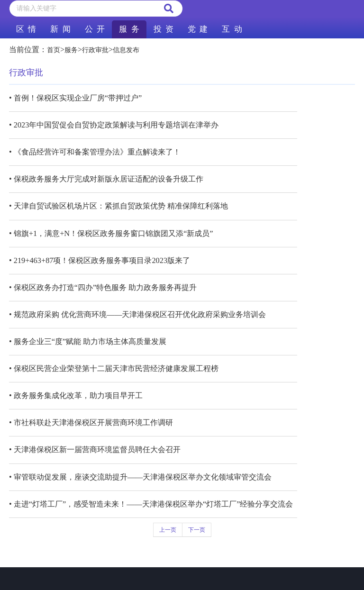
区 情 (26, 29)
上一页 (168, 530)
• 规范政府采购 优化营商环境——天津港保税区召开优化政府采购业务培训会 (138, 314)
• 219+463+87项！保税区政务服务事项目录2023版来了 (100, 260)
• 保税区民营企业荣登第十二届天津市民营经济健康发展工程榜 (114, 368)
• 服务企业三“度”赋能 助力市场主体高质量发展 (88, 341)
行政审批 (95, 50)
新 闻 (60, 29)
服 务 (129, 29)
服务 (71, 50)
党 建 (198, 29)
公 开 (95, 29)
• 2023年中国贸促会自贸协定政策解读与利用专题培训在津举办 (114, 125)
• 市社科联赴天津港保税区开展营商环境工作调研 (91, 422)
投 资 (164, 29)
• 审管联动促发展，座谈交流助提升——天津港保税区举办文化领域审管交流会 (140, 477)
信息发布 (126, 50)
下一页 (197, 530)
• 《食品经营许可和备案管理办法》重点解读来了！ (95, 152)
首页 (54, 50)
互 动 (232, 29)
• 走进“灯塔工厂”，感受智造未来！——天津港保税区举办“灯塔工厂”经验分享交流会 (151, 504)
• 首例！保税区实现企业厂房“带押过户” (75, 98)
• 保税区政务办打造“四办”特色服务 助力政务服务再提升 (103, 287)
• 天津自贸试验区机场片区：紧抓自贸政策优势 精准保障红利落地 (118, 206)
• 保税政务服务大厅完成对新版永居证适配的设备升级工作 (106, 179)
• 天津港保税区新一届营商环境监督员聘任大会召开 (95, 449)
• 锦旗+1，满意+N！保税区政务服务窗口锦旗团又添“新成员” (111, 233)
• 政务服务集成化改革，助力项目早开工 (76, 395)
